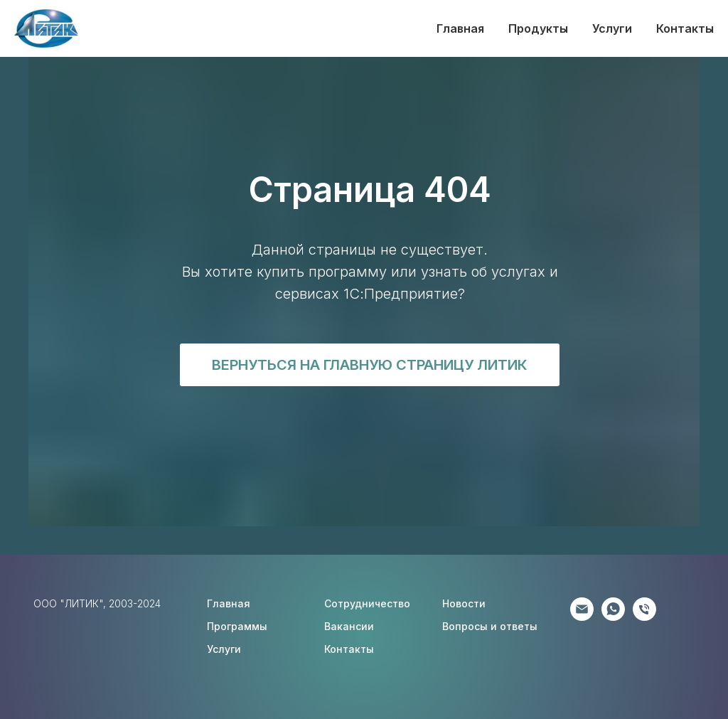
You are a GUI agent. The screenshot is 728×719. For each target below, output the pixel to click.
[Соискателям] (644, 617)
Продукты (538, 28)
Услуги (612, 28)
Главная (460, 28)
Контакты (685, 28)
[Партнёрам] (582, 617)
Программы (237, 626)
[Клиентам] (613, 617)
